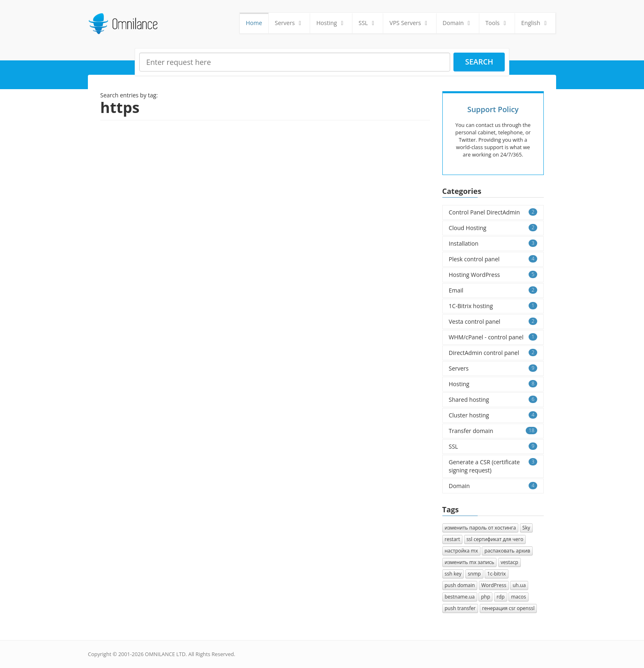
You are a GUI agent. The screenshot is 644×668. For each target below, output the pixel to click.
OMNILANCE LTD (165, 654)
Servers (289, 23)
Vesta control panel (493, 321)
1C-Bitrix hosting (493, 306)
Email (493, 290)
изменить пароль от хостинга (481, 528)
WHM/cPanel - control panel (493, 337)
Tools (497, 23)
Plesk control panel (493, 259)
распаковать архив (507, 551)
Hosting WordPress (493, 275)
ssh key (453, 574)
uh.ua (519, 585)
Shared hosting (493, 400)
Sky (526, 528)
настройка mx (461, 551)
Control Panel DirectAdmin (493, 212)
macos (518, 597)
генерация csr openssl (508, 608)
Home (254, 23)
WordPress (494, 585)
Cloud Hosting (493, 228)
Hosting (331, 23)
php (485, 597)
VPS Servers (409, 23)
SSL (368, 23)
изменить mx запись (470, 562)
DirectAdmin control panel (493, 353)
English (535, 23)
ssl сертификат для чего (495, 539)
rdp (501, 597)
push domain (460, 585)
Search (479, 62)
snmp (474, 574)
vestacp (509, 562)
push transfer (460, 608)
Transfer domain (493, 431)
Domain (458, 23)
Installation (493, 243)
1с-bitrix (496, 574)
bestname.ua (460, 597)
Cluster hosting (493, 415)
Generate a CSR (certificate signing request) (493, 466)
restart (453, 539)
